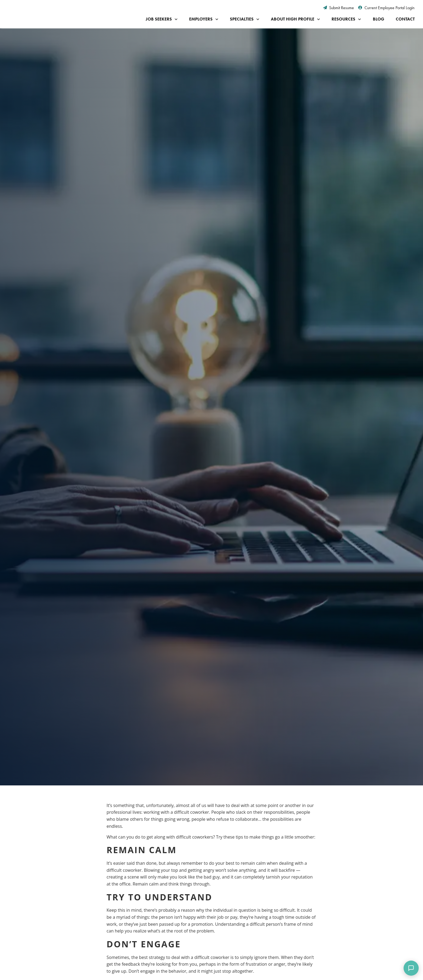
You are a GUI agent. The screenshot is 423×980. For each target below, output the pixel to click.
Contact (405, 19)
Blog (378, 19)
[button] (85, 433)
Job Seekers (162, 19)
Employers (204, 19)
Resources (346, 19)
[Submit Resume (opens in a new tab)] (339, 8)
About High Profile (295, 19)
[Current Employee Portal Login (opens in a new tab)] (386, 8)
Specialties (245, 19)
